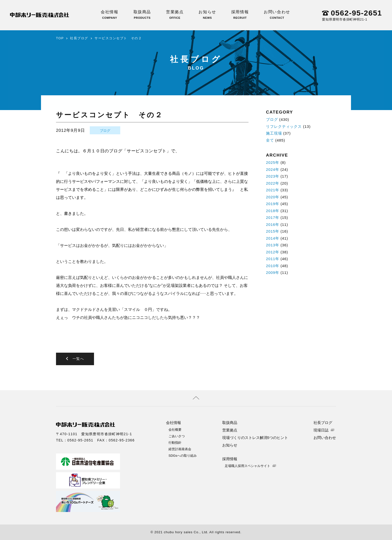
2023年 (273, 176)
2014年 (273, 238)
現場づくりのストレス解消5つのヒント (255, 438)
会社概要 (175, 430)
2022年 (273, 183)
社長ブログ (79, 38)
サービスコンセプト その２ (118, 38)
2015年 (273, 231)
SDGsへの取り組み (183, 456)
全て (270, 140)
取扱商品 (142, 15)
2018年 (273, 211)
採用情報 (240, 15)
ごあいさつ (177, 436)
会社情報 (109, 15)
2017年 (273, 217)
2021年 (273, 190)
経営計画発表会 (180, 449)
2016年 (273, 224)
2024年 (273, 169)
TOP (60, 38)
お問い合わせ (277, 15)
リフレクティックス (284, 126)
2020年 (273, 197)
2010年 (273, 266)
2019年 (273, 204)
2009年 (273, 273)
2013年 (273, 245)
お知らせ (207, 15)
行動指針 (175, 443)
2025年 (273, 162)
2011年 (273, 259)
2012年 (273, 252)
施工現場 (274, 133)
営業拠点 (175, 15)
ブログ (105, 131)
